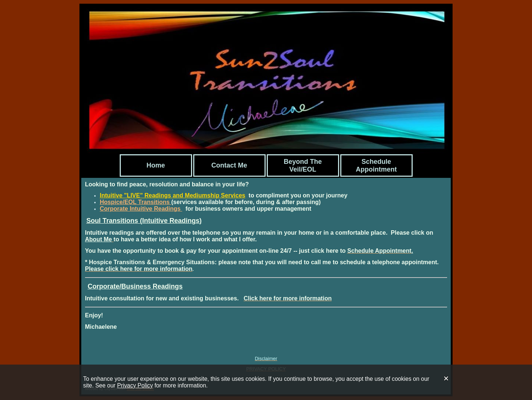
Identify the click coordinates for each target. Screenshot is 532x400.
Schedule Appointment (376, 165)
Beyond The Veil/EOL (303, 165)
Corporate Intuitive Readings (141, 209)
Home (156, 165)
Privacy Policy (135, 385)
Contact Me (229, 165)
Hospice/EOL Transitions (136, 202)
